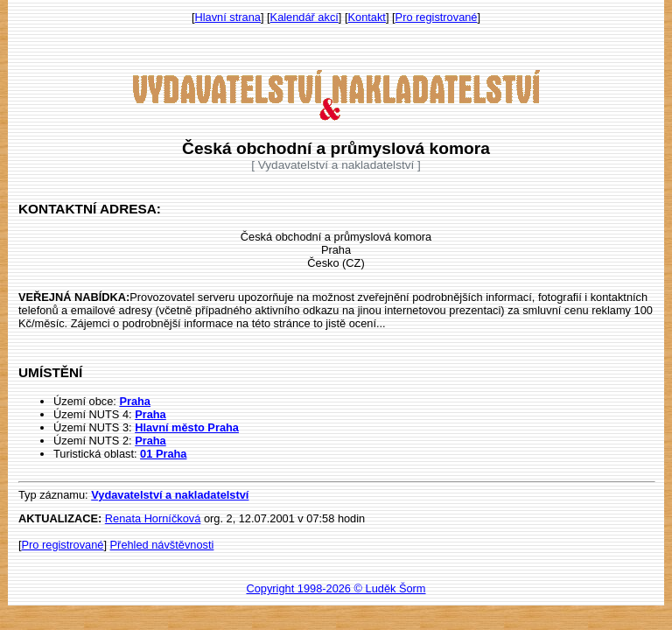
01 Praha (163, 454)
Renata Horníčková (153, 518)
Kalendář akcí (304, 17)
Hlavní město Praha (187, 427)
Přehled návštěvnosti (162, 545)
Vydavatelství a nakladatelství (170, 495)
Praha (135, 401)
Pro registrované (437, 17)
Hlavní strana (228, 17)
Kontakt (367, 17)
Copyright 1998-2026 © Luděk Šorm (336, 588)
